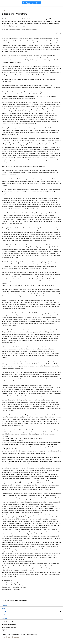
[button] (2, 3)
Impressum (5, 630)
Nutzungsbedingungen (9, 627)
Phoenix (18, 634)
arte (23, 634)
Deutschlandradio (8, 622)
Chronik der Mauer (31, 634)
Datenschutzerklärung (9, 624)
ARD (9, 634)
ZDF (13, 634)
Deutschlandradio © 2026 (10, 637)
